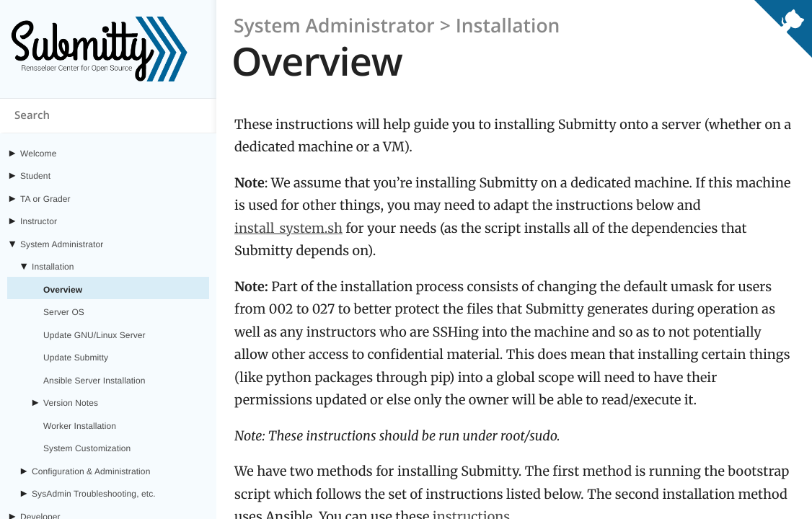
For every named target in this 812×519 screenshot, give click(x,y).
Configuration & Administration (91, 471)
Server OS (64, 312)
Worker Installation (80, 426)
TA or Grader (45, 199)
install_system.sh (288, 228)
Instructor (39, 221)
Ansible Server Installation (94, 381)
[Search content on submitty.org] (108, 116)
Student (35, 176)
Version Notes (71, 403)
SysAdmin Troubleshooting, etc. (94, 494)
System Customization (87, 448)
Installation (53, 267)
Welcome (39, 154)
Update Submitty (76, 358)
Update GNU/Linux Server (94, 335)
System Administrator (62, 244)
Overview (63, 290)
